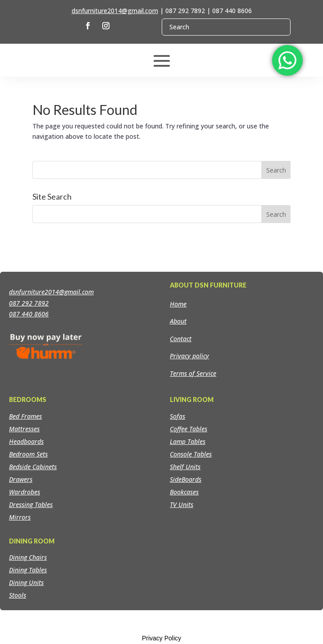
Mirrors (20, 517)
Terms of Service (193, 373)
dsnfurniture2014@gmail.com (115, 11)
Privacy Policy (161, 638)
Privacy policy (189, 356)
